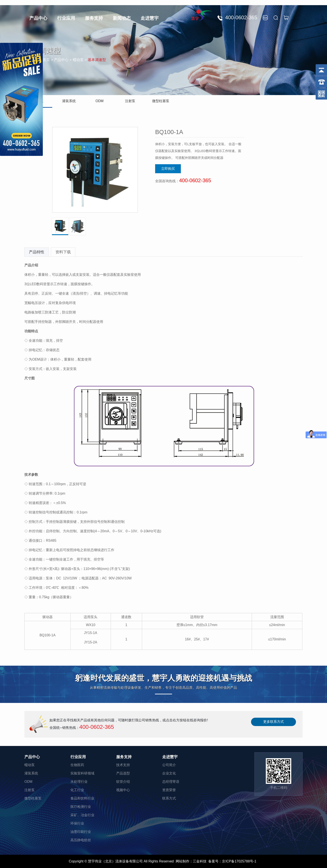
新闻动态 (122, 18)
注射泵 (130, 101)
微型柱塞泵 (161, 101)
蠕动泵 (30, 765)
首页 (46, 60)
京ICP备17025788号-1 (239, 861)
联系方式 (169, 798)
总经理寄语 (171, 782)
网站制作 (183, 861)
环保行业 (77, 823)
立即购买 (168, 169)
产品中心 (38, 18)
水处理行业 (79, 782)
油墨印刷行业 (81, 832)
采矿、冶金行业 (82, 815)
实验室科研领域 (82, 773)
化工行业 (77, 790)
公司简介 (169, 765)
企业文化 (169, 773)
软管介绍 (123, 782)
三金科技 (200, 861)
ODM (99, 101)
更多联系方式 (273, 722)
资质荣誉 (169, 790)
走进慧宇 (150, 18)
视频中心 (123, 790)
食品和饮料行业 (82, 798)
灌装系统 (69, 101)
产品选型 (123, 773)
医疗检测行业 (81, 807)
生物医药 (77, 765)
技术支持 (123, 765)
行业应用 (66, 18)
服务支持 (94, 18)
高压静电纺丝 (81, 840)
